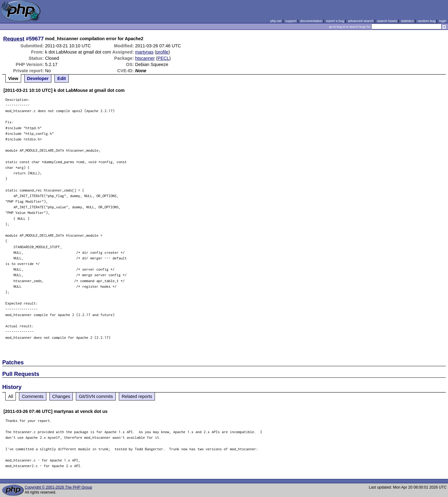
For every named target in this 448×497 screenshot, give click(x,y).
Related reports (137, 396)
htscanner (145, 58)
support (291, 21)
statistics (407, 21)
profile (162, 52)
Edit (61, 78)
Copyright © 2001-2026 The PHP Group (58, 487)
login (443, 21)
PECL (163, 58)
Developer (38, 78)
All (11, 396)
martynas (144, 52)
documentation (311, 21)
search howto (387, 21)
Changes (61, 396)
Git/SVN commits (96, 396)
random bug (427, 21)
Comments (33, 396)
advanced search (361, 21)
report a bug (335, 21)
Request (14, 39)
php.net (276, 21)
